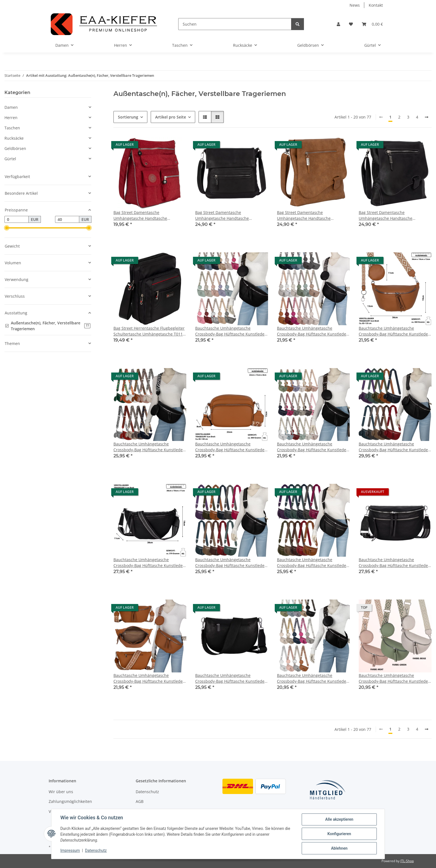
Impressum (70, 851)
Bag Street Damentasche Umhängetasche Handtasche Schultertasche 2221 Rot (140, 215)
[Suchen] (235, 24)
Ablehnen (339, 848)
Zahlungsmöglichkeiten (70, 801)
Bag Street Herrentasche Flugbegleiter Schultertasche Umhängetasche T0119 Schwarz (149, 331)
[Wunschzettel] (351, 24)
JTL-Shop (407, 861)
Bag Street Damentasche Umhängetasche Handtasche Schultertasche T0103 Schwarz (224, 215)
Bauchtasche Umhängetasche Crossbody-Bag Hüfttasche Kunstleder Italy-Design (231, 331)
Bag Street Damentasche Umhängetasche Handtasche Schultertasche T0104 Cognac (304, 215)
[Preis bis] (67, 220)
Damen (11, 107)
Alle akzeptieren (339, 819)
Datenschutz (96, 851)
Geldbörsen (15, 148)
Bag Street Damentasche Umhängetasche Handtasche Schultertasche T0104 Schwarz (387, 215)
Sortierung (128, 117)
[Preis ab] (17, 220)
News (355, 5)
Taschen (12, 128)
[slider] (7, 228)
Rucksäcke (14, 138)
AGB (140, 801)
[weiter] (427, 117)
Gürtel (10, 159)
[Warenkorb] (372, 24)
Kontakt (376, 5)
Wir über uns (61, 792)
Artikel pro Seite (171, 117)
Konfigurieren (339, 834)
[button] (338, 24)
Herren (11, 118)
